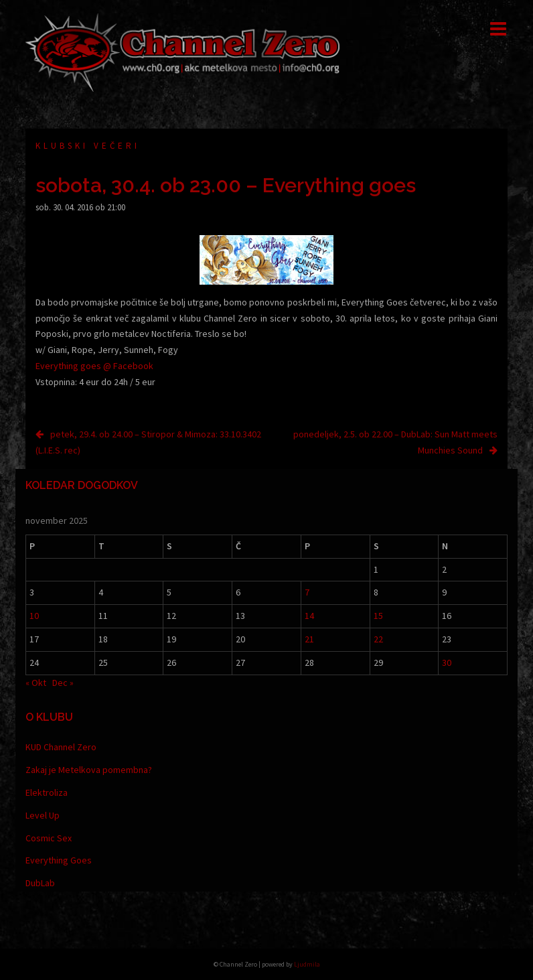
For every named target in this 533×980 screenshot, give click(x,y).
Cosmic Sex (49, 838)
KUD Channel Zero (61, 747)
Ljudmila (307, 964)
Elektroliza (47, 792)
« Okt (36, 683)
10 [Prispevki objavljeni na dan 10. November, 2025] (34, 616)
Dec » (63, 683)
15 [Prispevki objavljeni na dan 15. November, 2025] (378, 616)
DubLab (40, 883)
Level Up (43, 815)
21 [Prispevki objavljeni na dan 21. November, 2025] (309, 639)
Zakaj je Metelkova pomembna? (89, 770)
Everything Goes (59, 860)
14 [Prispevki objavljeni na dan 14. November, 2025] (309, 616)
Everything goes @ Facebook (94, 366)
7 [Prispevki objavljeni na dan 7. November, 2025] (307, 592)
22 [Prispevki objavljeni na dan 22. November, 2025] (378, 639)
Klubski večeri (88, 146)
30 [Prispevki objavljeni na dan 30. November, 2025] (447, 662)
